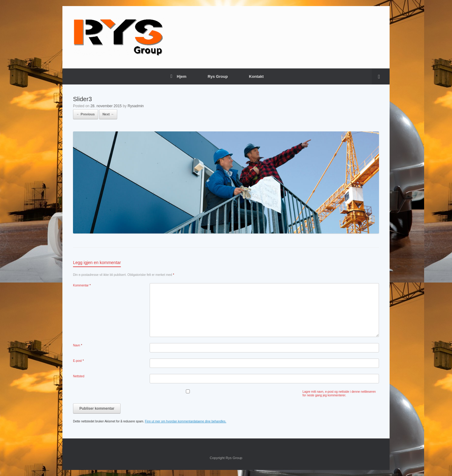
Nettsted (79, 376)
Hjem (179, 76)
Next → (108, 114)
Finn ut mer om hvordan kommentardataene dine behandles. (186, 421)
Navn (78, 345)
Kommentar (82, 285)
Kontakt (256, 76)
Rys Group (218, 76)
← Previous (86, 114)
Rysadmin (136, 106)
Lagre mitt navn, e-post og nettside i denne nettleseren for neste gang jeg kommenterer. (339, 393)
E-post (78, 361)
